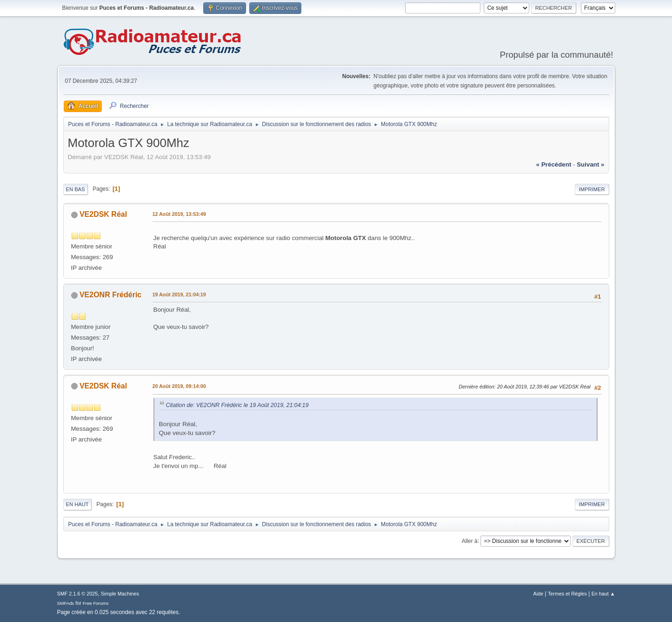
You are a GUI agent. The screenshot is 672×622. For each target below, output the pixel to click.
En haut (77, 504)
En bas (76, 189)
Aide (539, 594)
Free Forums (96, 603)
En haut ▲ (603, 594)
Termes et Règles (567, 594)
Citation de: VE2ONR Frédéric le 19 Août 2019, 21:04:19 (237, 405)
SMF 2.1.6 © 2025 (78, 594)
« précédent (554, 164)
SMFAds (66, 603)
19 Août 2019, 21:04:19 (179, 294)
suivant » (590, 164)
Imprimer (592, 189)
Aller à (470, 541)
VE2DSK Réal (103, 214)
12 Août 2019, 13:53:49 (179, 214)
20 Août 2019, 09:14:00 (179, 386)
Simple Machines (120, 594)
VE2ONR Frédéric (110, 295)
